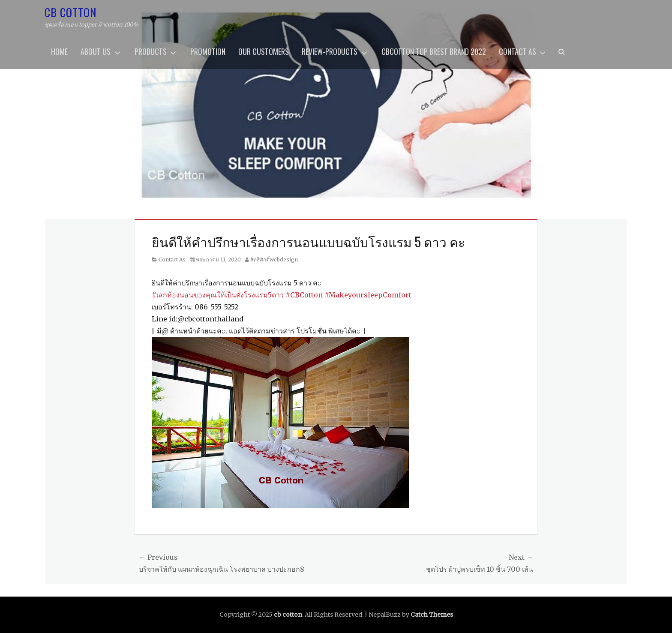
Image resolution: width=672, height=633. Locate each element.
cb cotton (70, 12)
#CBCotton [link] (304, 295)
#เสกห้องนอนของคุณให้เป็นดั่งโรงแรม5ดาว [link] (218, 295)
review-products (330, 51)
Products (151, 51)
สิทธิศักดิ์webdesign (274, 259)
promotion (208, 51)
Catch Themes (432, 615)
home (59, 51)
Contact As (517, 51)
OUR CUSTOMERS (264, 51)
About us (96, 51)
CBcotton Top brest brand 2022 (434, 51)
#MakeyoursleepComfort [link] (368, 295)
